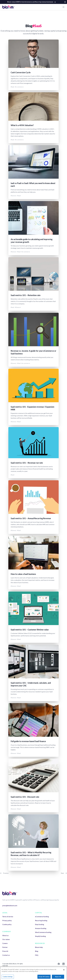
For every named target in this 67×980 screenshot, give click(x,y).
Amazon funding (41, 928)
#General (14, 196)
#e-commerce (19, 87)
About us (5, 935)
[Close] (64, 972)
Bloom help (39, 947)
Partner (5, 947)
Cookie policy (7, 924)
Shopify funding (40, 936)
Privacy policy (7, 920)
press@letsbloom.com (10, 905)
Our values (6, 939)
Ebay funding (39, 924)
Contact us (6, 955)
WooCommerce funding (43, 932)
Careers (5, 943)
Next (64, 873)
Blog (37, 951)
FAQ (37, 955)
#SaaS (12, 87)
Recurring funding (41, 920)
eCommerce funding (42, 916)
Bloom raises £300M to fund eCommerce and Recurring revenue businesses (32, 2)
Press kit (5, 951)
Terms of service (8, 916)
